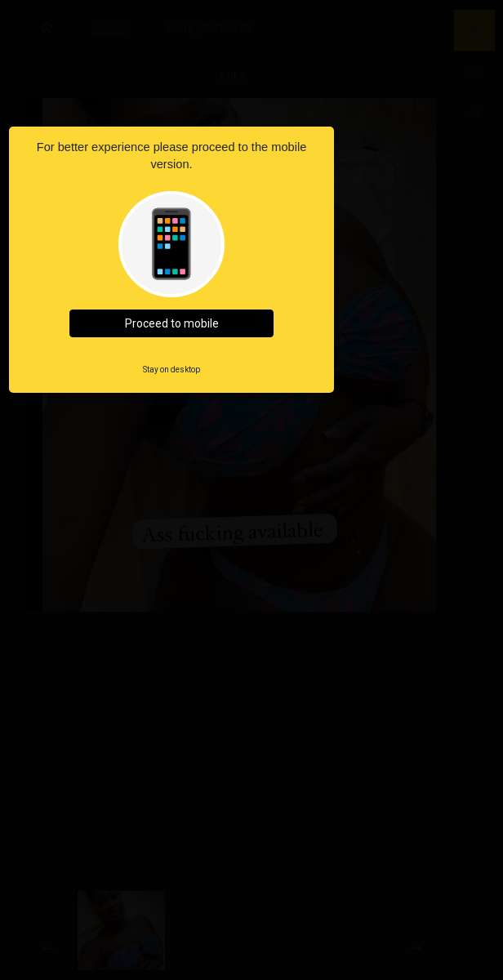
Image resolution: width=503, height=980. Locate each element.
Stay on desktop (171, 370)
